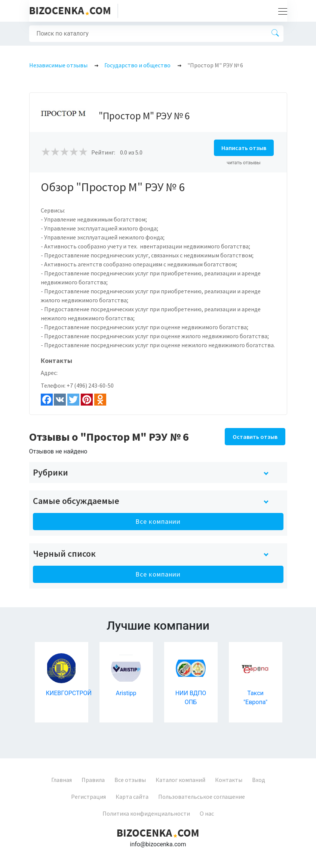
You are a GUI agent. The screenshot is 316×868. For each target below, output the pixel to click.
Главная (62, 780)
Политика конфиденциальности (146, 813)
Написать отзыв (244, 148)
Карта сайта (132, 797)
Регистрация (88, 797)
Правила (93, 780)
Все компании (158, 521)
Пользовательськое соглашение (202, 797)
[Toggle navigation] (280, 11)
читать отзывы (244, 163)
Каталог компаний (180, 780)
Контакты (229, 780)
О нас (207, 813)
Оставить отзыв (255, 437)
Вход (259, 780)
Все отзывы (130, 780)
